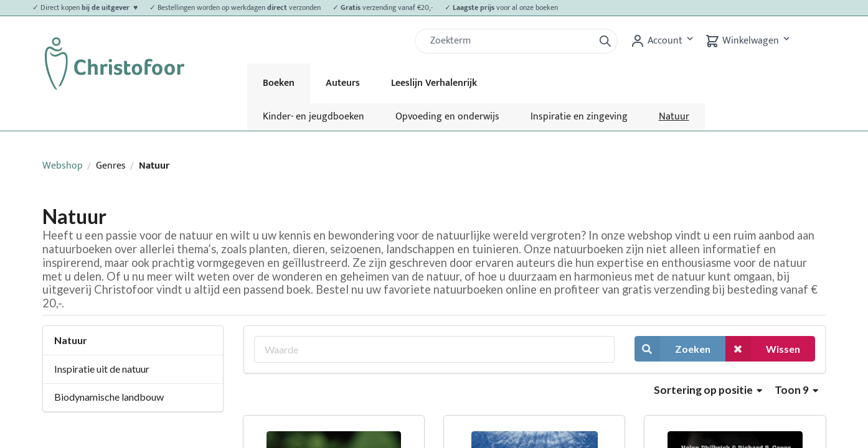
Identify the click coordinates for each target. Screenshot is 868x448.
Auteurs (343, 83)
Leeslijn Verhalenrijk (434, 83)
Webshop (63, 166)
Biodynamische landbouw (109, 397)
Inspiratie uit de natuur (102, 369)
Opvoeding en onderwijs (447, 117)
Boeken (279, 83)
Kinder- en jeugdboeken (314, 117)
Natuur (674, 117)
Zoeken (672, 349)
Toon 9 (796, 390)
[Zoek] (509, 41)
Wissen (763, 349)
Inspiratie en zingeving (579, 117)
